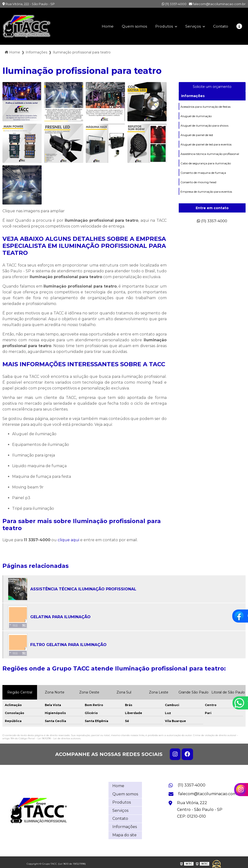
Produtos (163, 26)
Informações (193, 96)
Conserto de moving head (198, 182)
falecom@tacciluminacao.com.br (217, 4)
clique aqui (68, 540)
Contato (220, 26)
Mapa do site (124, 832)
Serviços (192, 26)
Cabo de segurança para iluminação (206, 163)
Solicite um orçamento (212, 87)
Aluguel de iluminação (196, 116)
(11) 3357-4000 (174, 4)
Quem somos (132, 26)
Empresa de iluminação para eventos (206, 192)
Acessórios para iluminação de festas (205, 107)
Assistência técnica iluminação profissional (210, 154)
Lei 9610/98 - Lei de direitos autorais (59, 738)
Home (105, 26)
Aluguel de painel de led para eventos (206, 144)
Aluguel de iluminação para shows (204, 126)
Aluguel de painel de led (197, 135)
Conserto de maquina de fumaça (203, 173)
